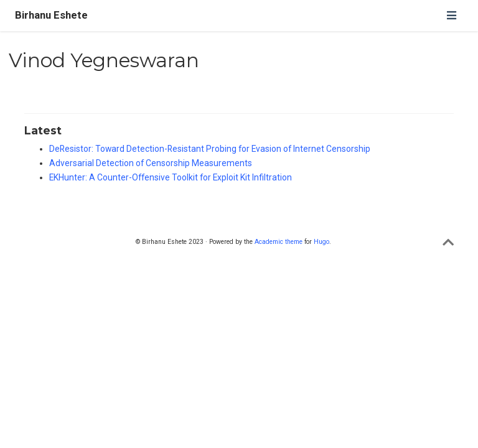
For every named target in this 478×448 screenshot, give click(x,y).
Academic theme (279, 242)
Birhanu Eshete (51, 15)
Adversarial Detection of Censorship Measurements (151, 163)
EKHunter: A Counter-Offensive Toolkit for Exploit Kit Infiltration (171, 177)
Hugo (321, 242)
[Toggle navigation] (451, 15)
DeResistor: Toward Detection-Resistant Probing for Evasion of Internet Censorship (210, 149)
